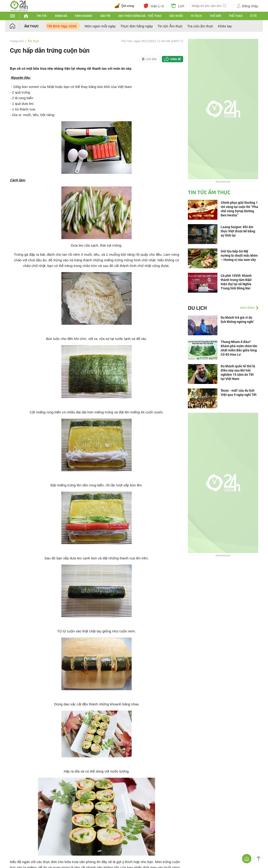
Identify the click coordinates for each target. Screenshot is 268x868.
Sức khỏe (176, 16)
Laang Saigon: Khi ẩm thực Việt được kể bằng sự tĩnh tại (238, 231)
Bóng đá (61, 16)
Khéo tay (225, 26)
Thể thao (236, 16)
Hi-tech (196, 16)
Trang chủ (17, 41)
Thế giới (215, 16)
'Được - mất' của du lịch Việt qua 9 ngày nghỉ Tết (239, 393)
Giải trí (105, 16)
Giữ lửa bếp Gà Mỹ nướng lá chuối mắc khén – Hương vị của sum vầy (239, 255)
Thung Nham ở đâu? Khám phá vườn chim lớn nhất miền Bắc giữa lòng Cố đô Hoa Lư (239, 348)
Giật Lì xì (154, 6)
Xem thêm (247, 308)
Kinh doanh (84, 16)
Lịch (178, 6)
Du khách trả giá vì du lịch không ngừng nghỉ (237, 320)
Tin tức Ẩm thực (170, 26)
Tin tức (42, 16)
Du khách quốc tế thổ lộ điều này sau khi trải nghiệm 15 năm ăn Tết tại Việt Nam (238, 372)
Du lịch (197, 308)
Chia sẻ (176, 59)
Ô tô (253, 16)
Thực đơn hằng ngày (137, 26)
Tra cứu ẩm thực (200, 26)
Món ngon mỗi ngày (100, 26)
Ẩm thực (31, 26)
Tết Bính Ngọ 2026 (62, 26)
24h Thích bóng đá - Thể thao (140, 16)
